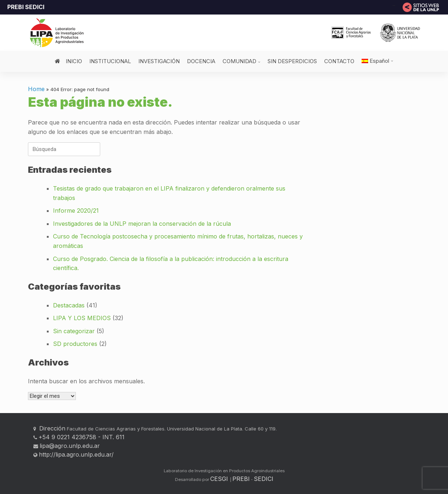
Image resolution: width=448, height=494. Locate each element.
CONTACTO (339, 61)
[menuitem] (378, 61)
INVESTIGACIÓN (159, 61)
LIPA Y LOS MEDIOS (82, 318)
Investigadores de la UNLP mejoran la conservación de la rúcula (142, 224)
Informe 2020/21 (76, 211)
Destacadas (69, 305)
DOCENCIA (201, 61)
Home (36, 89)
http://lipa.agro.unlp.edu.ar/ (76, 454)
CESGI (220, 479)
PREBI (241, 479)
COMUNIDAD (239, 61)
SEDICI (264, 479)
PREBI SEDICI (26, 7)
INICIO (68, 61)
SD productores (75, 344)
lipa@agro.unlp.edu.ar (70, 446)
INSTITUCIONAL (110, 61)
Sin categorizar (74, 331)
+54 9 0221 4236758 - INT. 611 (82, 437)
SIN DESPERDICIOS (292, 61)
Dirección (51, 428)
